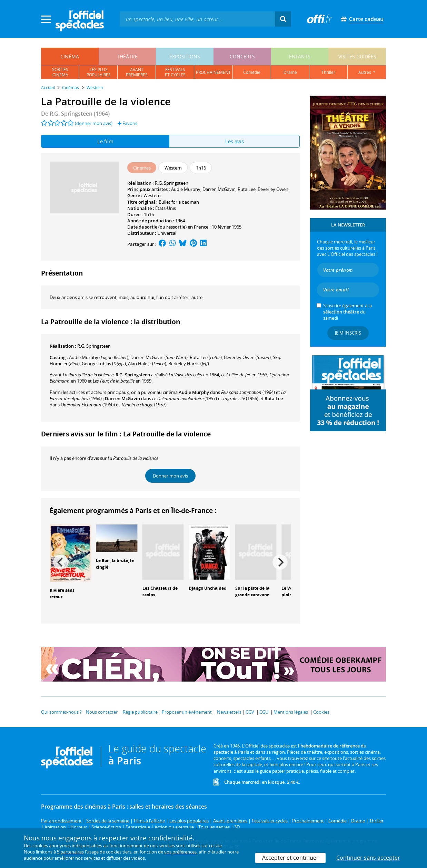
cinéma (70, 56)
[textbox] (197, 19)
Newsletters (229, 712)
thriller (328, 72)
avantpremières (137, 72)
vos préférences (180, 852)
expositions (185, 56)
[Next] (280, 562)
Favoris (127, 123)
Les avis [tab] (235, 141)
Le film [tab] (105, 141)
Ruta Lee (247, 189)
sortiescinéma (60, 72)
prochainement (213, 72)
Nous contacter (102, 712)
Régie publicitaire (140, 712)
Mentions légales (291, 712)
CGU (264, 712)
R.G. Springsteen (172, 183)
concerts (242, 56)
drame (290, 72)
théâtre (127, 56)
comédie (252, 72)
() (99, 357)
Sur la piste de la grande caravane (252, 591)
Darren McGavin (219, 189)
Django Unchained (208, 588)
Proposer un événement (187, 712)
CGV (250, 712)
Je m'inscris (348, 333)
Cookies (321, 712)
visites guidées (357, 56)
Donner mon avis (170, 476)
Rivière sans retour (62, 594)
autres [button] (365, 72)
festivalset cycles (175, 72)
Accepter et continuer (290, 858)
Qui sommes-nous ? (61, 712)
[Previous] (61, 562)
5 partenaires (70, 852)
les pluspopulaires (99, 72)
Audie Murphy (186, 189)
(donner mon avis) (94, 123)
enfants (300, 56)
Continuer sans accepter (368, 858)
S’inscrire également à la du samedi (347, 312)
